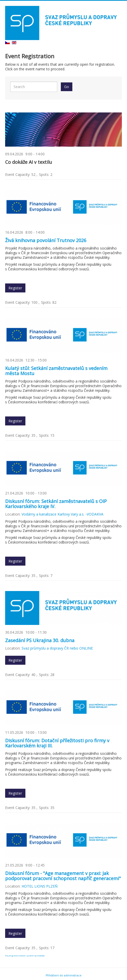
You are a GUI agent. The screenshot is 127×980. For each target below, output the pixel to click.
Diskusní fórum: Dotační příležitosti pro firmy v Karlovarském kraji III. (57, 743)
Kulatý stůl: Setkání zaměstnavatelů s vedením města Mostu (56, 371)
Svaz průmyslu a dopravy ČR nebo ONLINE (57, 648)
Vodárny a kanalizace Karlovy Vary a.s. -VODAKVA (62, 514)
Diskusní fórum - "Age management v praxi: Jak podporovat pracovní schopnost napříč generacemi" (63, 876)
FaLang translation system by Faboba (25, 955)
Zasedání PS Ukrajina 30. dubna (40, 640)
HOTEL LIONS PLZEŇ (40, 886)
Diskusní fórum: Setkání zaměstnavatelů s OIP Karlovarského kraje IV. (56, 504)
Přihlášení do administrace (64, 975)
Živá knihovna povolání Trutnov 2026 (46, 240)
